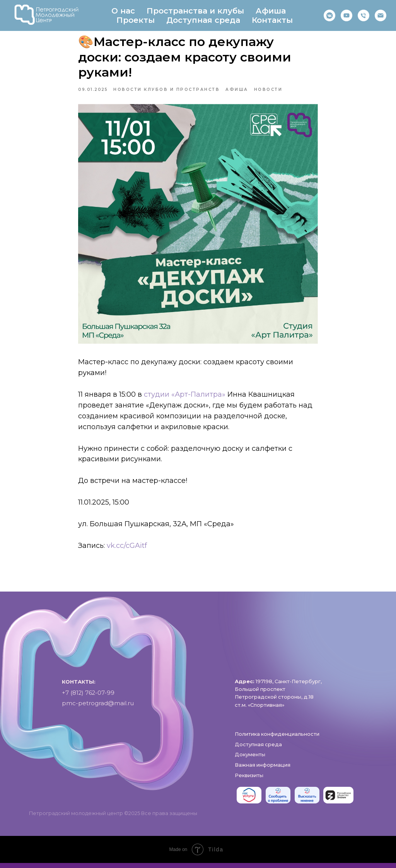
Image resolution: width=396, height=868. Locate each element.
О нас (123, 11)
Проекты (136, 20)
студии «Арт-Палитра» (185, 397)
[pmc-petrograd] (381, 15)
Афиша (271, 11)
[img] (249, 801)
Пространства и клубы (195, 11)
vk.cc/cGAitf (127, 548)
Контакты (272, 20)
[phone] (364, 15)
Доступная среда (203, 20)
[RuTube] (346, 15)
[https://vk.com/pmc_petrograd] (329, 15)
